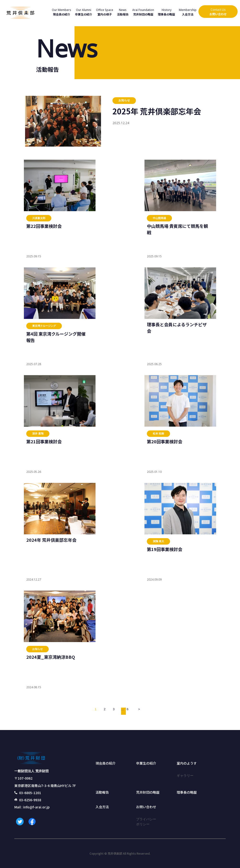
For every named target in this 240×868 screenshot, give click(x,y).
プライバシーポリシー (146, 822)
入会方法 (102, 807)
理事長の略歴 (187, 792)
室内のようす (187, 763)
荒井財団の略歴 (148, 792)
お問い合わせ (146, 807)
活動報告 (102, 792)
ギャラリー (185, 775)
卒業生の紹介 (146, 763)
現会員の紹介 (106, 763)
